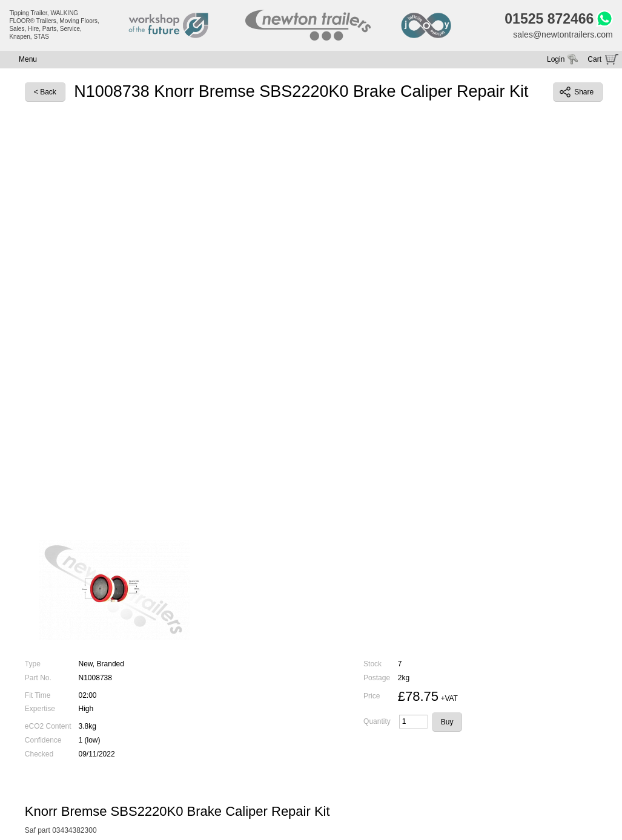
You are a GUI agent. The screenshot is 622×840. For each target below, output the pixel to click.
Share (577, 92)
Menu (28, 59)
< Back (45, 92)
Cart (594, 59)
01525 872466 (549, 19)
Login (556, 59)
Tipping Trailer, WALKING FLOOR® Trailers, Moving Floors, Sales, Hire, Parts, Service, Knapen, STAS (54, 25)
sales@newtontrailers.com (563, 34)
